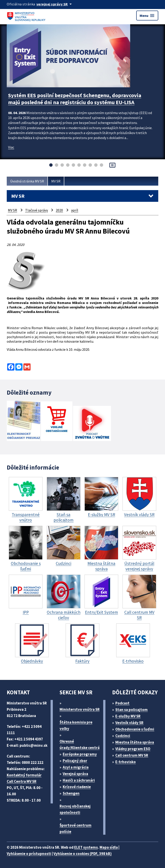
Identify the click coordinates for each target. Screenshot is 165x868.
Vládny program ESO (133, 749)
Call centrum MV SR (132, 755)
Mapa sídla (109, 847)
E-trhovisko (126, 762)
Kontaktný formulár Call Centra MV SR (24, 778)
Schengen (71, 793)
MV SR (56, 181)
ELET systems (86, 847)
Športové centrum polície (76, 828)
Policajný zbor (75, 761)
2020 (59, 210)
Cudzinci (123, 736)
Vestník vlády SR (129, 723)
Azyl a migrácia (76, 767)
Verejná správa (75, 774)
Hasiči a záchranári (79, 780)
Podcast (122, 703)
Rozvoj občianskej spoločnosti (75, 809)
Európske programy (80, 754)
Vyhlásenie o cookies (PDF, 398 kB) (83, 854)
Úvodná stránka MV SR (27, 181)
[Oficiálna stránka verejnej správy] (55, 4)
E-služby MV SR (128, 716)
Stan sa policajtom (132, 710)
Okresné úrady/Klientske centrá (80, 744)
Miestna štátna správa (135, 742)
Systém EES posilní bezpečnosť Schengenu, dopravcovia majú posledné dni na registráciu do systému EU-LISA (75, 99)
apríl (75, 210)
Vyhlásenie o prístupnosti (29, 854)
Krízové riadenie (77, 787)
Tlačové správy (37, 210)
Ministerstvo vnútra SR (80, 709)
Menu (147, 16)
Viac (11, 147)
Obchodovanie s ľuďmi (135, 729)
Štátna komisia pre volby (76, 725)
